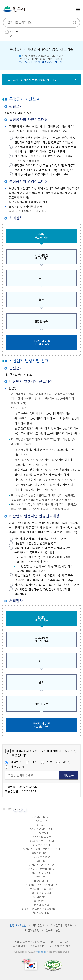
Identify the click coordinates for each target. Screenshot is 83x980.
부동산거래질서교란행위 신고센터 (42, 849)
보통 (47, 762)
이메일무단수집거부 (62, 926)
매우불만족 (15, 767)
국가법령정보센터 (41, 897)
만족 (31, 762)
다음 (24, 810)
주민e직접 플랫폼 (42, 837)
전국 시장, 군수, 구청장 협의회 (41, 885)
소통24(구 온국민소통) (42, 841)
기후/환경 (44, 56)
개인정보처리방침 (17, 926)
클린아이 (41, 861)
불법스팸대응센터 (41, 853)
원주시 (14, 9)
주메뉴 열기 (78, 9)
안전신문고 (41, 877)
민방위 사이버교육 (42, 913)
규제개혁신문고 (41, 857)
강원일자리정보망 (41, 817)
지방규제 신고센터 (42, 873)
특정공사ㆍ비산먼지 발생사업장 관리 (40, 59)
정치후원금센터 (41, 845)
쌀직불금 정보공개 (42, 893)
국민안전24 (41, 833)
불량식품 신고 (42, 901)
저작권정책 (39, 926)
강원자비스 (41, 821)
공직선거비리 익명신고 (42, 865)
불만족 (63, 762)
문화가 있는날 (42, 905)
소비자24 (41, 825)
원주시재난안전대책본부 (41, 869)
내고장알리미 (41, 881)
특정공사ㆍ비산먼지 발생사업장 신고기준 (32, 80)
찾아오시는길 (53, 931)
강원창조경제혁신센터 (41, 829)
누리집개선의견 (31, 931)
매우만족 (13, 762)
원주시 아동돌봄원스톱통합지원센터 (42, 909)
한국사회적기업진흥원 (41, 889)
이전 (15, 810)
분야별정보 (30, 56)
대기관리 (56, 56)
